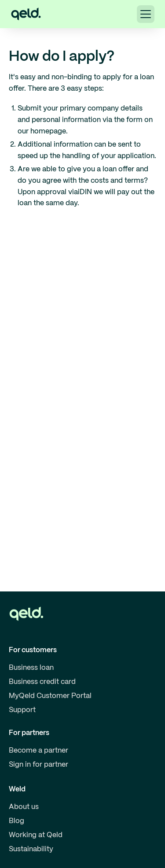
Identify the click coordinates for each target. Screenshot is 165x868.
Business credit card (42, 682)
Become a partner (38, 751)
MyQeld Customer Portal (50, 696)
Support (22, 710)
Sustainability (31, 849)
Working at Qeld (36, 835)
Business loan (31, 668)
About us (24, 807)
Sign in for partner (38, 765)
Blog (16, 821)
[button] (146, 14)
